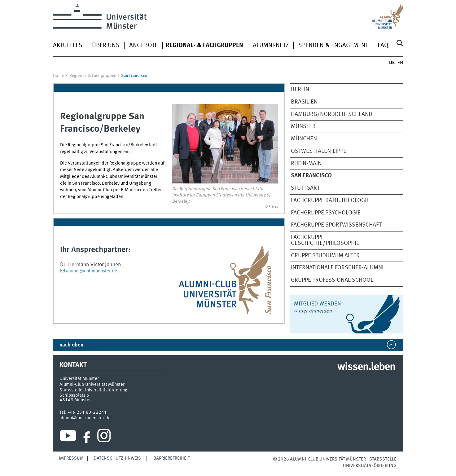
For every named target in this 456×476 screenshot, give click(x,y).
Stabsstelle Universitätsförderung (93, 390)
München (304, 139)
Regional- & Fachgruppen (93, 76)
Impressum (71, 458)
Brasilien (304, 102)
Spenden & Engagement (333, 46)
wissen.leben (366, 367)
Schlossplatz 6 (74, 395)
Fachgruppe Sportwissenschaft (336, 225)
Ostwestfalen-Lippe (319, 151)
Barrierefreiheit (172, 458)
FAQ (383, 46)
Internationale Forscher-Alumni (337, 268)
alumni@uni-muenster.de (92, 271)
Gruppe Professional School (332, 280)
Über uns (106, 46)
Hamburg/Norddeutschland (332, 114)
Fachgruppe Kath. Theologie (330, 201)
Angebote (143, 46)
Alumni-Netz (271, 46)
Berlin (300, 90)
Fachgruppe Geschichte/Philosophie (325, 240)
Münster (303, 126)
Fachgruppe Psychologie (326, 213)
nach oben (71, 345)
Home (58, 76)
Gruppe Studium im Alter (325, 256)
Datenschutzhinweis (117, 458)
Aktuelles (68, 46)
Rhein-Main (306, 164)
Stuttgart (305, 188)
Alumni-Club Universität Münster (92, 385)
